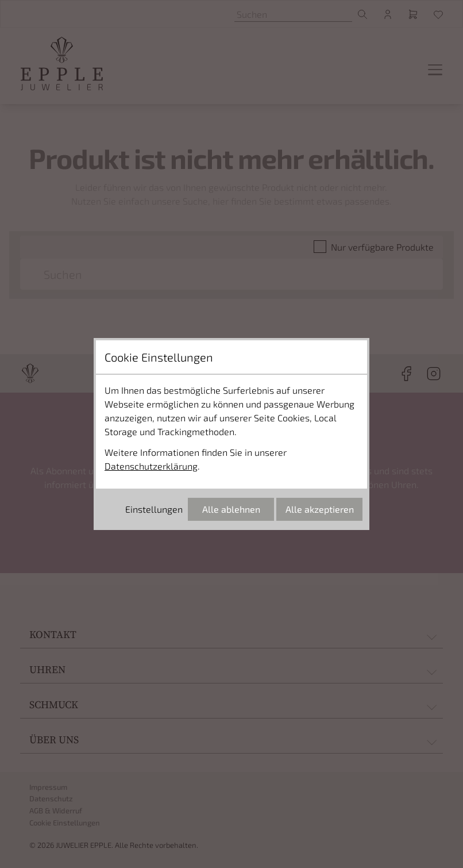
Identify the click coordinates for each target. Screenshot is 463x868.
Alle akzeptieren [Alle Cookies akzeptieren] (320, 509)
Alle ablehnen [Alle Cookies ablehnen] (231, 509)
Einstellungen (154, 509)
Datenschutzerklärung (151, 466)
